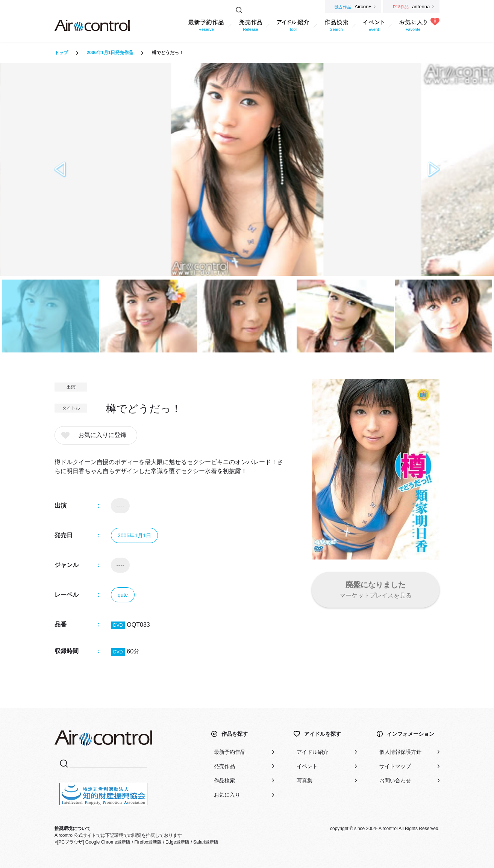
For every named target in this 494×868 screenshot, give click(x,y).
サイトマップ (395, 766)
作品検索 (224, 780)
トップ (61, 53)
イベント (307, 766)
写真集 (305, 780)
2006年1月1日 (134, 535)
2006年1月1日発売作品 (110, 53)
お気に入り (227, 795)
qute (123, 595)
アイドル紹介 (312, 752)
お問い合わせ (395, 780)
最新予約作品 (230, 752)
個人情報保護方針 (400, 752)
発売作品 (224, 766)
